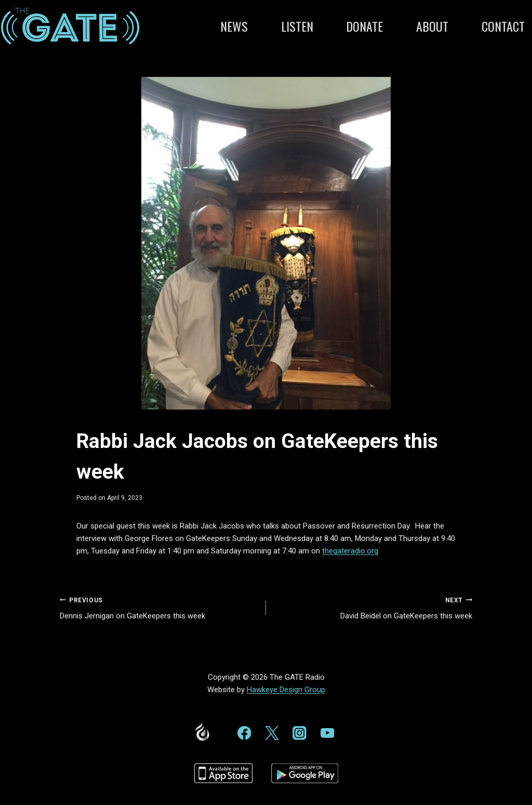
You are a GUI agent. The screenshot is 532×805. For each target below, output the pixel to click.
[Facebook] (244, 733)
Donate (364, 26)
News (234, 26)
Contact (503, 26)
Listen (297, 26)
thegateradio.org (350, 551)
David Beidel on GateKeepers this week (373, 607)
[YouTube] (327, 733)
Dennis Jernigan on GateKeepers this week (159, 607)
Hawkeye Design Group (286, 690)
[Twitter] (272, 733)
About (432, 26)
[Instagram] (300, 733)
